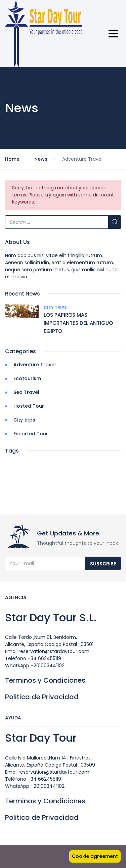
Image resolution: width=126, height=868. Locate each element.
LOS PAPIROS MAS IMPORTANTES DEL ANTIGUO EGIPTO (78, 323)
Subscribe (103, 564)
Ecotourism (27, 378)
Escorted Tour (31, 434)
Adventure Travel (35, 365)
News (41, 159)
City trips (55, 307)
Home (12, 159)
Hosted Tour (29, 406)
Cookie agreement (95, 856)
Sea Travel (26, 392)
